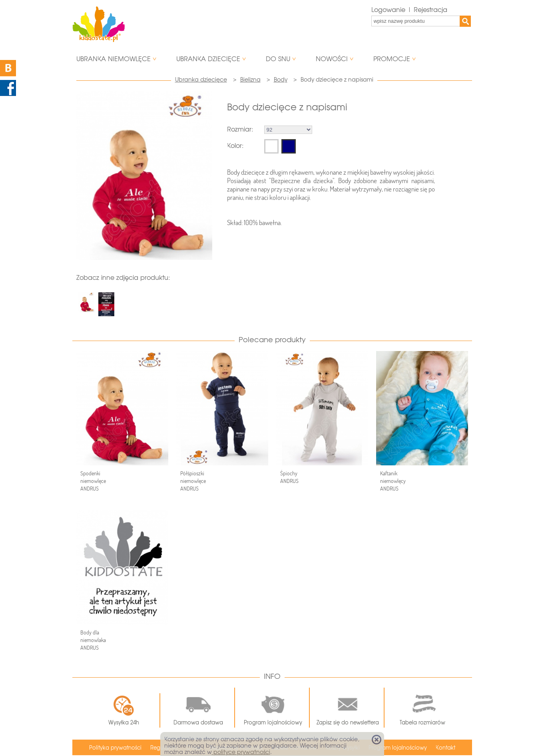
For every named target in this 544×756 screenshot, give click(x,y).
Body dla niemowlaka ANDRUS (93, 640)
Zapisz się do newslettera (348, 708)
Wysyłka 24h (124, 710)
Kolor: (235, 146)
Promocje (392, 59)
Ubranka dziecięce (208, 59)
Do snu (278, 59)
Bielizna (250, 80)
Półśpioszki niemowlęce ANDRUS (193, 481)
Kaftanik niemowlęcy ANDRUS (393, 481)
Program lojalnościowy (273, 708)
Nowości (332, 59)
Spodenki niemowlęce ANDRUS (93, 481)
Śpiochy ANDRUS (289, 477)
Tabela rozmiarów (422, 708)
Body (281, 80)
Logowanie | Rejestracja (409, 10)
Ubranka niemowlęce (114, 59)
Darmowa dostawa (198, 708)
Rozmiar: (240, 129)
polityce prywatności (241, 752)
